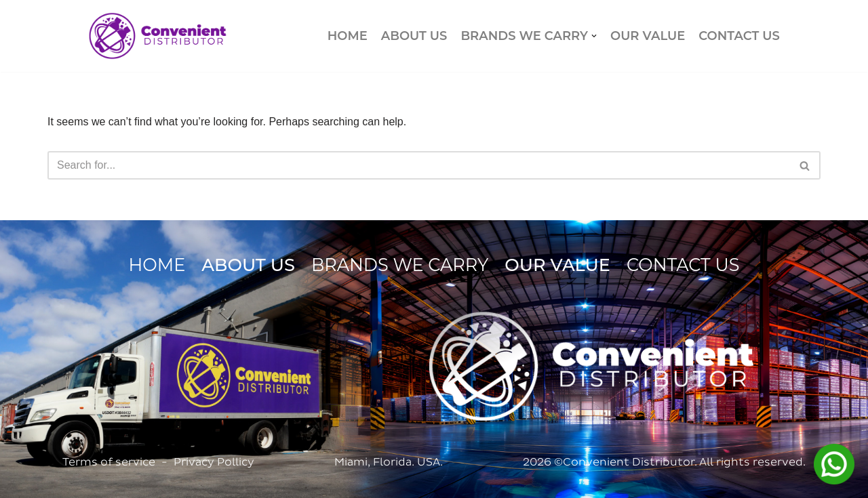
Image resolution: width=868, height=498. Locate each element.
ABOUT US (414, 36)
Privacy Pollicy (214, 462)
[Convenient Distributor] (158, 36)
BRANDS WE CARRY (400, 265)
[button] (594, 36)
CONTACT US (739, 36)
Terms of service (109, 462)
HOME (348, 36)
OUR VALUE (648, 36)
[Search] (419, 165)
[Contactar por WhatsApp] (834, 464)
